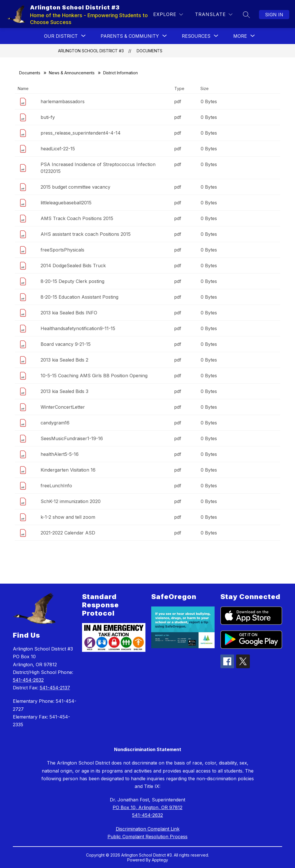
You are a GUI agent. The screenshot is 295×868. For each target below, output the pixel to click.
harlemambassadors (63, 101)
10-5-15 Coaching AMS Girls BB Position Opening (94, 376)
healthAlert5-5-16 (60, 454)
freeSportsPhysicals (62, 250)
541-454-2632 (28, 680)
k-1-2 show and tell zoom (68, 517)
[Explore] (168, 14)
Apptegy (160, 860)
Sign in (274, 15)
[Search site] (246, 15)
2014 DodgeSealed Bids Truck (73, 266)
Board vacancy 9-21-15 (66, 344)
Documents (150, 51)
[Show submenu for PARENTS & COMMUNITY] (130, 36)
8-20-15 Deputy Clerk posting (72, 281)
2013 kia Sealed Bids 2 (64, 360)
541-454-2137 (55, 688)
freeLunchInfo (56, 486)
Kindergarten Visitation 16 (68, 470)
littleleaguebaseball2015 (66, 203)
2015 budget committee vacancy (75, 187)
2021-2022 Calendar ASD (68, 533)
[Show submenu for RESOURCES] (196, 36)
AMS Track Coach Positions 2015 (77, 218)
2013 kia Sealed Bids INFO (69, 313)
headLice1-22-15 (58, 149)
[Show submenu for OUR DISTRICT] (61, 36)
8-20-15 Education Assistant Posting (79, 297)
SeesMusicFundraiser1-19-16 (72, 438)
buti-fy (48, 117)
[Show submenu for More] (240, 36)
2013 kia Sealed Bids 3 (64, 391)
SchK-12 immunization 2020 (71, 501)
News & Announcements (72, 73)
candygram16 (55, 423)
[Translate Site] (214, 14)
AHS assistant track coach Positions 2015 (86, 234)
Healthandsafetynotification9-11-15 (78, 328)
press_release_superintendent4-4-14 (81, 133)
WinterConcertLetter (63, 407)
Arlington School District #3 (91, 51)
